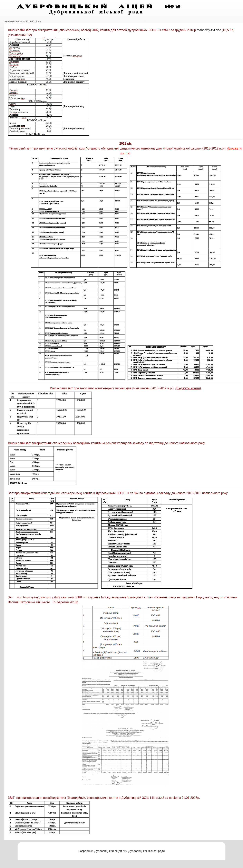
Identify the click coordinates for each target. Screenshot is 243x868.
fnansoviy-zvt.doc (209, 30)
